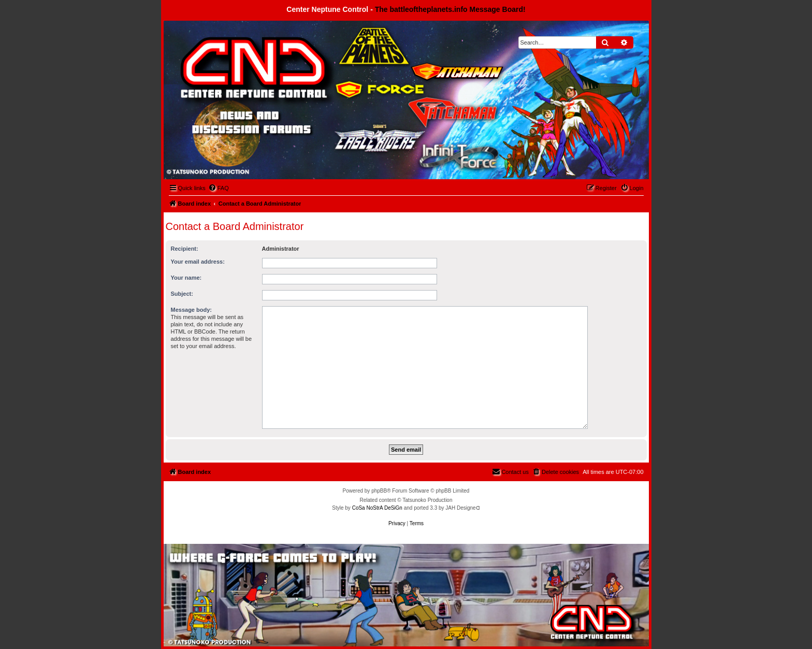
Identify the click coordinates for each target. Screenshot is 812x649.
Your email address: (198, 262)
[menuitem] (219, 188)
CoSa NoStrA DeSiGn (377, 508)
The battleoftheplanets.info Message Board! (450, 9)
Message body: (191, 310)
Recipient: (185, 249)
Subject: (182, 294)
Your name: (186, 278)
